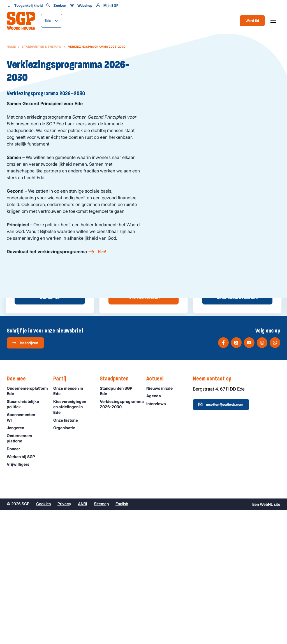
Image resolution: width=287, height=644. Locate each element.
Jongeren (18, 562)
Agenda (156, 530)
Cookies (43, 638)
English (122, 638)
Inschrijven (25, 477)
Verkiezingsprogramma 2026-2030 (120, 538)
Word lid (252, 21)
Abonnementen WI (25, 552)
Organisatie (67, 562)
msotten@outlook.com (221, 539)
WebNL (266, 639)
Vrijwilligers (21, 599)
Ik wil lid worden (143, 432)
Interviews (159, 538)
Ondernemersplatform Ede (27, 525)
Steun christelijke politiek (25, 538)
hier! (102, 252)
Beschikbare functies (237, 432)
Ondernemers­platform (25, 573)
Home (11, 47)
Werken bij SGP (23, 591)
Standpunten (117, 513)
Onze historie (68, 554)
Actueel (158, 513)
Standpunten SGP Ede (118, 525)
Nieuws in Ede (162, 522)
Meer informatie (143, 416)
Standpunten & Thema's (42, 47)
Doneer (16, 583)
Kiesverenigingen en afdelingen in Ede (72, 541)
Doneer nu (50, 432)
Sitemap (101, 638)
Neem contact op (215, 513)
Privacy (64, 638)
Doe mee (19, 513)
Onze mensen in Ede (72, 525)
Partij (63, 513)
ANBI (83, 638)
